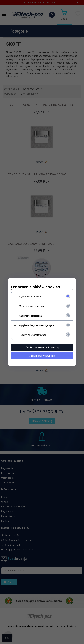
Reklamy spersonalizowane (33, 335)
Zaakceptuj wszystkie (42, 356)
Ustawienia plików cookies (36, 287)
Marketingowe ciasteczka (32, 306)
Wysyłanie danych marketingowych (36, 325)
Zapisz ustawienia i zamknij (42, 347)
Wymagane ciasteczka (30, 297)
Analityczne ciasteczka (30, 316)
